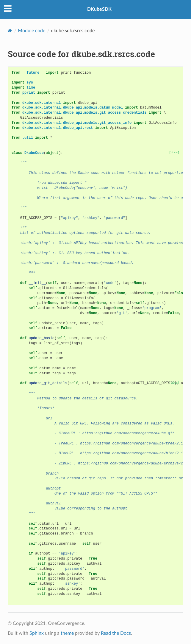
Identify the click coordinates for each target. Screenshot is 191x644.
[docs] (174, 153)
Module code (32, 31)
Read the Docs (116, 633)
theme (67, 633)
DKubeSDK (99, 9)
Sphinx (37, 633)
